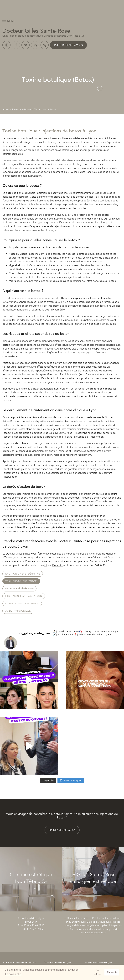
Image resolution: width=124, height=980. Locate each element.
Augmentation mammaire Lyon (98, 962)
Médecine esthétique (22, 109)
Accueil (6, 109)
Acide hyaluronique (18, 611)
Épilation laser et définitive (23, 574)
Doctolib (58, 565)
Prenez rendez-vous (62, 830)
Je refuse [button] (97, 972)
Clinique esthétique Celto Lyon (57, 962)
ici (46, 565)
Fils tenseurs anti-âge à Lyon (24, 596)
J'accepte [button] (112, 972)
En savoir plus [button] (13, 974)
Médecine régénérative (19, 589)
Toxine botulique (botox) (21, 581)
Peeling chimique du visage (22, 603)
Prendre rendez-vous (68, 45)
